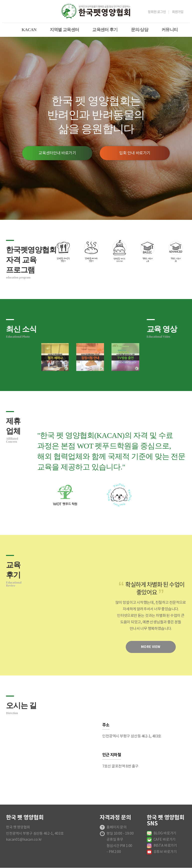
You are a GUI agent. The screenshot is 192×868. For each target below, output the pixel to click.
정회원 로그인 (157, 12)
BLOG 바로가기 (165, 833)
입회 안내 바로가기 (135, 153)
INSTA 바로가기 (165, 846)
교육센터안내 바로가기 (57, 153)
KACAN (29, 30)
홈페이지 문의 (116, 827)
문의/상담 (140, 30)
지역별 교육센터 (64, 30)
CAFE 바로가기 (165, 840)
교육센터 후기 (105, 30)
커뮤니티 (170, 30)
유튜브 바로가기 (165, 852)
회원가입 (178, 12)
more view (151, 647)
